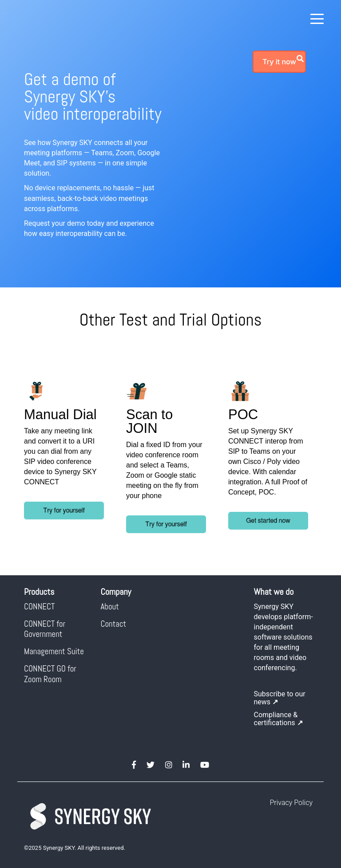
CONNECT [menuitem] (39, 607)
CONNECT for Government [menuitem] (46, 629)
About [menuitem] (110, 607)
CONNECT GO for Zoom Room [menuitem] (51, 674)
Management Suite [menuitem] (54, 651)
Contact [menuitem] (114, 624)
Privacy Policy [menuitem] (291, 803)
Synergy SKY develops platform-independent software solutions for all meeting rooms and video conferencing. (284, 637)
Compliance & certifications (278, 719)
